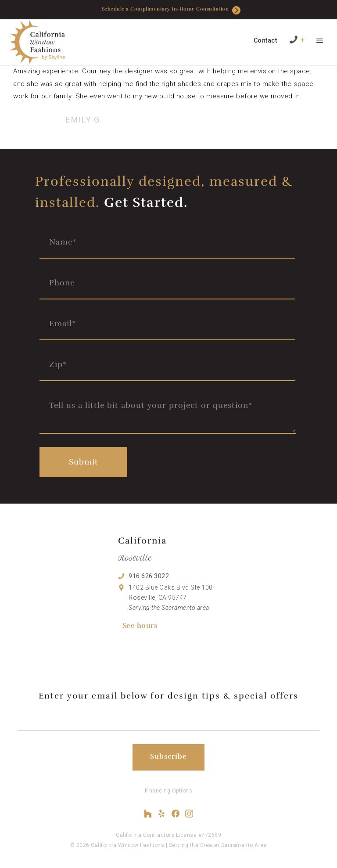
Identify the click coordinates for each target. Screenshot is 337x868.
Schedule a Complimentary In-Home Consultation (171, 10)
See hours (140, 626)
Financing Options (169, 791)
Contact (265, 40)
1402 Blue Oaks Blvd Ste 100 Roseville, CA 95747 (171, 598)
